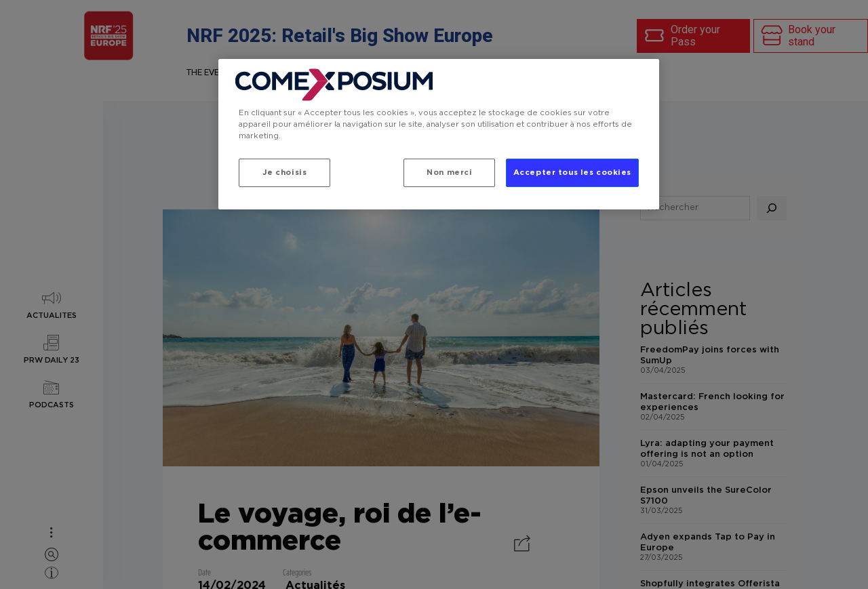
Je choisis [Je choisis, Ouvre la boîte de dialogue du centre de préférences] (285, 172)
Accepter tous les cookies (572, 172)
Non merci (449, 172)
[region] (439, 134)
